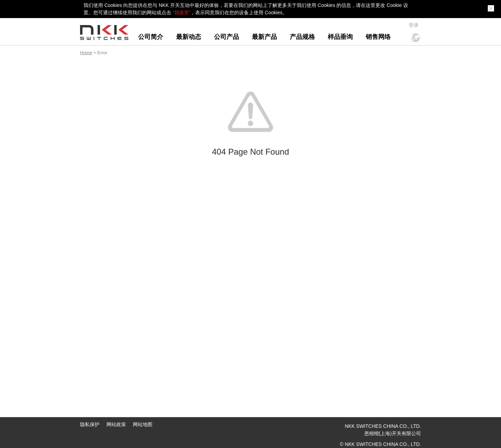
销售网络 (378, 37)
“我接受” (181, 13)
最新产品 (264, 37)
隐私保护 (90, 424)
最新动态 (189, 37)
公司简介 (151, 37)
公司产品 (226, 37)
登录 (414, 25)
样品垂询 (340, 37)
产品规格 (302, 37)
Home (86, 53)
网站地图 (143, 424)
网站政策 (116, 424)
